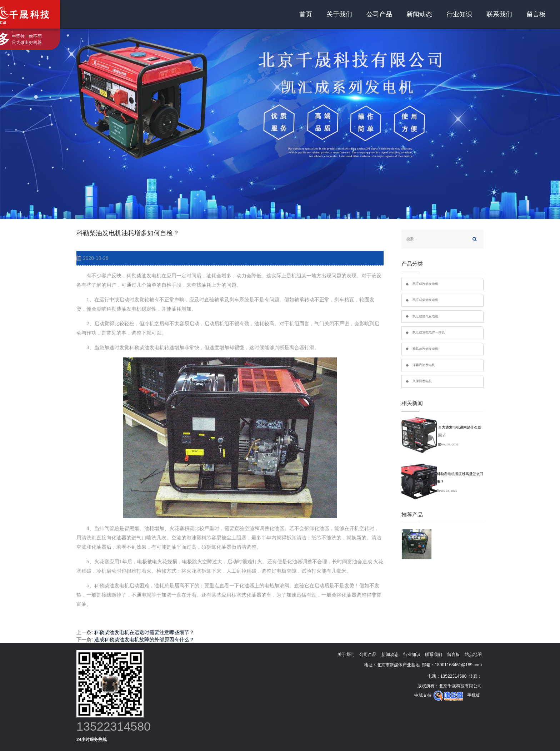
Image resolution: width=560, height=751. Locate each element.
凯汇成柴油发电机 (425, 300)
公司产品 (379, 14)
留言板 (536, 14)
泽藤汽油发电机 (424, 365)
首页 (306, 14)
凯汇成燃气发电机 (425, 316)
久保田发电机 (422, 381)
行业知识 (459, 14)
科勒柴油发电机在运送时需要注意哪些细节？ (144, 632)
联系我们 (499, 14)
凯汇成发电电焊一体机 (429, 332)
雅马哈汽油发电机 (425, 349)
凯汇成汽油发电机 (425, 284)
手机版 (474, 695)
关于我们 (339, 14)
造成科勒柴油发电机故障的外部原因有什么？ (144, 639)
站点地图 (473, 654)
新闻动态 (419, 14)
